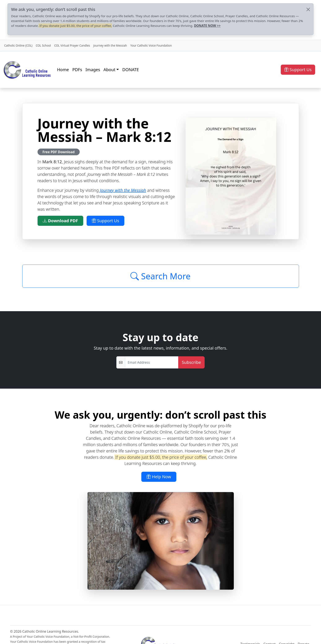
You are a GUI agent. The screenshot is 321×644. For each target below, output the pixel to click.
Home (63, 70)
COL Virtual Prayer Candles (72, 45)
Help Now (159, 477)
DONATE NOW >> (207, 26)
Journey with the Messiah (110, 45)
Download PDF (60, 221)
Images (93, 70)
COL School (43, 45)
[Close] (308, 9)
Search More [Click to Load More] (160, 276)
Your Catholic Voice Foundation (151, 45)
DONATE (131, 70)
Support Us (298, 70)
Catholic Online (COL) (18, 45)
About (109, 70)
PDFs (77, 70)
